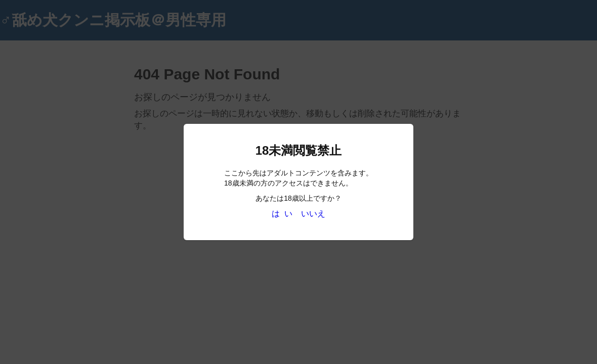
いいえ (313, 214)
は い (282, 214)
